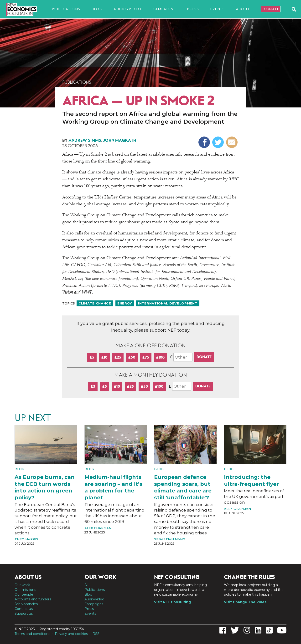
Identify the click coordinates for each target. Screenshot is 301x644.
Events (217, 9)
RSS (96, 634)
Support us (24, 614)
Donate (271, 9)
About (243, 9)
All (86, 585)
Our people (24, 594)
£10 (104, 357)
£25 (118, 357)
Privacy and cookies (71, 634)
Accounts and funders (33, 599)
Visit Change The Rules (245, 602)
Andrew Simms (85, 140)
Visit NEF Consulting (172, 602)
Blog (97, 9)
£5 (92, 357)
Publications (66, 9)
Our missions (25, 590)
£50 (132, 357)
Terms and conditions (32, 634)
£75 (146, 357)
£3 (93, 386)
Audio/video (127, 9)
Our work (22, 585)
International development (168, 303)
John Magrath (120, 140)
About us (28, 577)
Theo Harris (26, 539)
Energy (125, 303)
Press (193, 9)
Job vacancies (26, 604)
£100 (160, 357)
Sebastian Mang (170, 539)
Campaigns (164, 9)
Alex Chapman (98, 528)
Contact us (24, 609)
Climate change (95, 303)
